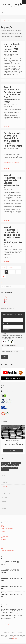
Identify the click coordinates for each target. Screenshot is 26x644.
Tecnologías (5, 483)
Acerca (4, 479)
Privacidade (10, 468)
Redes (19, 463)
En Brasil (6, 490)
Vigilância (15, 468)
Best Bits (3, 527)
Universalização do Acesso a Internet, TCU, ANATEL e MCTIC (12, 48)
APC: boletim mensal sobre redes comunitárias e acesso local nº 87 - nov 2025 (12, 587)
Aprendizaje (5, 497)
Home (4, 21)
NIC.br (2, 546)
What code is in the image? (9, 345)
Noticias (4, 501)
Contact (20, 633)
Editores (4, 509)
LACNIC (3, 542)
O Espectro (7, 633)
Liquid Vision (15, 638)
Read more (7, 80)
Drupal (8, 624)
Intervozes (3, 539)
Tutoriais (3, 465)
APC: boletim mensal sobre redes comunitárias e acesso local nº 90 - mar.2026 (10, 563)
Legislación (5, 486)
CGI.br (2, 530)
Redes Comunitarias (7, 505)
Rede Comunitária (5, 470)
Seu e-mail (6, 324)
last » (4, 276)
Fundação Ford (4, 536)
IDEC (2, 538)
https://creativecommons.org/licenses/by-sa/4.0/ (11, 614)
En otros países (8, 494)
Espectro (3, 463)
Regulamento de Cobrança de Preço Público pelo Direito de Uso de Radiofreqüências (13, 139)
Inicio (4, 475)
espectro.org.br (13, 4)
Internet (8, 465)
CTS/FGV (3, 532)
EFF (2, 535)
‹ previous (10, 267)
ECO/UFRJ (3, 533)
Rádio (12, 465)
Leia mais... (13, 450)
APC (2, 525)
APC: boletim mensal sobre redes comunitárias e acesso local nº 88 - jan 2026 (11, 579)
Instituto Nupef (15, 637)
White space (4, 468)
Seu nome (5, 317)
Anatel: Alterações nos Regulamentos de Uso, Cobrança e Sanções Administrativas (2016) (13, 95)
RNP (2, 549)
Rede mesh (17, 465)
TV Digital (8, 463)
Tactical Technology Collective (8, 550)
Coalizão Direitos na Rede (7, 528)
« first (4, 267)
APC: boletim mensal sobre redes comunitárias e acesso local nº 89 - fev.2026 (10, 571)
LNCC (2, 544)
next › (18, 272)
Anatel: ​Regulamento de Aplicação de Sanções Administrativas (12, 180)
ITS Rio (3, 541)
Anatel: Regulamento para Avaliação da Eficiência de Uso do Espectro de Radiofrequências (13, 235)
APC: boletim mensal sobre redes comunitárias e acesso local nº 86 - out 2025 (12, 594)
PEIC (2, 547)
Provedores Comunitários (13, 441)
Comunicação (14, 463)
